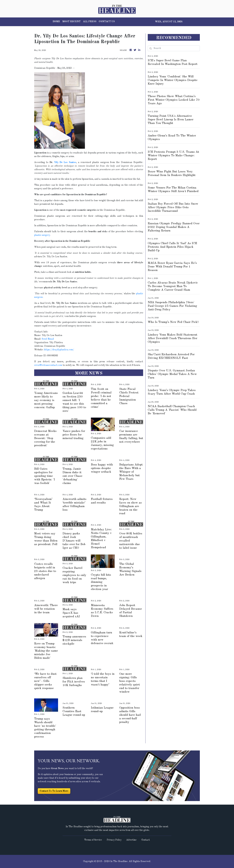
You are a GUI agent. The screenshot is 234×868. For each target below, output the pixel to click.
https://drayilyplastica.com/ (59, 350)
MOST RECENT (71, 22)
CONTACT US (107, 22)
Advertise (131, 840)
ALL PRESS (90, 22)
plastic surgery (42, 235)
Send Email (48, 339)
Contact (146, 840)
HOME (56, 22)
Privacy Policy (114, 840)
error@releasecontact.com (48, 365)
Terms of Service (93, 840)
